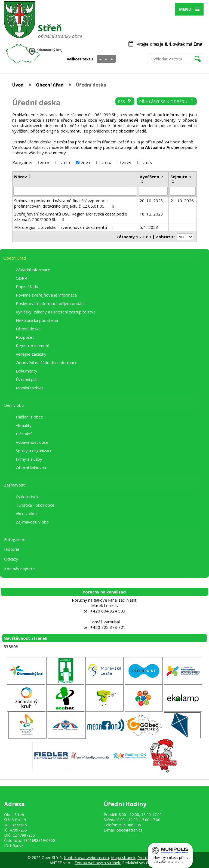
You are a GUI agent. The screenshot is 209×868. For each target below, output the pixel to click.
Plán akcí (24, 434)
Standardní (106, 59)
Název (21, 177)
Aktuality (24, 425)
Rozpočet (25, 337)
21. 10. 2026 (182, 201)
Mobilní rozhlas (30, 388)
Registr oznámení (32, 346)
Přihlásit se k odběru (167, 101)
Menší (101, 59)
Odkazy (11, 559)
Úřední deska (28, 329)
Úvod (18, 85)
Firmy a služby (29, 459)
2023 (85, 163)
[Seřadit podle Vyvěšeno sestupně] (143, 183)
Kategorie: (22, 162)
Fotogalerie (15, 539)
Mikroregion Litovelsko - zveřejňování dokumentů (65, 227)
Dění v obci (14, 405)
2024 (106, 163)
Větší (112, 59)
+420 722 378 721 (108, 627)
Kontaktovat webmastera (86, 858)
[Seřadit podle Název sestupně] (30, 177)
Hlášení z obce (29, 417)
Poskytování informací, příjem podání (50, 303)
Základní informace (33, 270)
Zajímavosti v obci (33, 522)
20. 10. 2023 (151, 201)
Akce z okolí (27, 513)
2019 (65, 163)
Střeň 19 (127, 142)
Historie (12, 549)
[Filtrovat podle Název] (75, 191)
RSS (125, 101)
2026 (147, 163)
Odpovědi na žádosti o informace (47, 362)
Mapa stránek (123, 858)
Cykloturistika (28, 497)
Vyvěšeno (151, 177)
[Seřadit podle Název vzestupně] (30, 175)
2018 (44, 163)
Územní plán (27, 379)
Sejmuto (181, 177)
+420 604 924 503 (108, 611)
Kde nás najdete (19, 569)
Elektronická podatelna (37, 320)
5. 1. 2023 (149, 227)
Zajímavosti (15, 485)
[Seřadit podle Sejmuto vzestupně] (173, 180)
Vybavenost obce (32, 442)
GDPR (21, 278)
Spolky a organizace (34, 451)
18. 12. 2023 (151, 214)
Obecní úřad (50, 85)
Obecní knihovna (31, 467)
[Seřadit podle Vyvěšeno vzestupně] (143, 180)
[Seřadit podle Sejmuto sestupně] (173, 183)
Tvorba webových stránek (97, 863)
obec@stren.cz (129, 830)
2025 (126, 163)
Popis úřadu (27, 287)
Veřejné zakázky (31, 354)
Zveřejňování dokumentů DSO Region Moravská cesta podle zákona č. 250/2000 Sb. (71, 217)
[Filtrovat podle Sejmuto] (183, 191)
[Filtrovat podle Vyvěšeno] (153, 191)
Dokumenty (27, 371)
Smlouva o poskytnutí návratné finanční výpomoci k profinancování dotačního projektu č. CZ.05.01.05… (65, 203)
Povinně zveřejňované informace (46, 295)
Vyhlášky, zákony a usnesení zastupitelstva (56, 312)
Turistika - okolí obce (35, 505)
